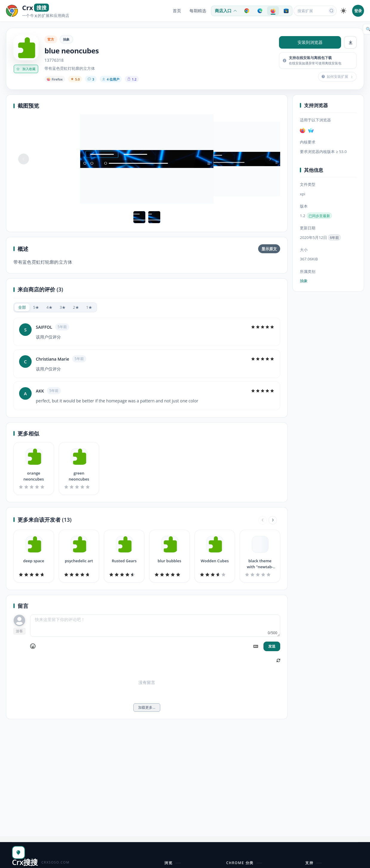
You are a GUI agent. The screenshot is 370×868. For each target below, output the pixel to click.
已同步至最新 (319, 216)
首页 (177, 11)
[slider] (263, 327)
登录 (358, 11)
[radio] (22, 307)
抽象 (66, 39)
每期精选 (198, 11)
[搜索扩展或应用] (311, 11)
